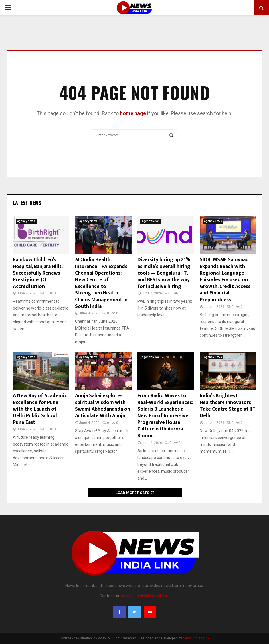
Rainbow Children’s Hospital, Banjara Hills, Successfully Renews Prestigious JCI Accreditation (38, 273)
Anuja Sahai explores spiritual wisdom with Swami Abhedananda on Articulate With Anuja (103, 406)
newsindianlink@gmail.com (145, 596)
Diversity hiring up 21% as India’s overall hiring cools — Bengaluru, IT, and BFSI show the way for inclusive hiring (164, 273)
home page (133, 113)
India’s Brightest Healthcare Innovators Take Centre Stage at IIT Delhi (228, 406)
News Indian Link (196, 638)
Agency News (26, 221)
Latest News (27, 203)
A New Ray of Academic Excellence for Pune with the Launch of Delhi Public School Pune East (40, 409)
